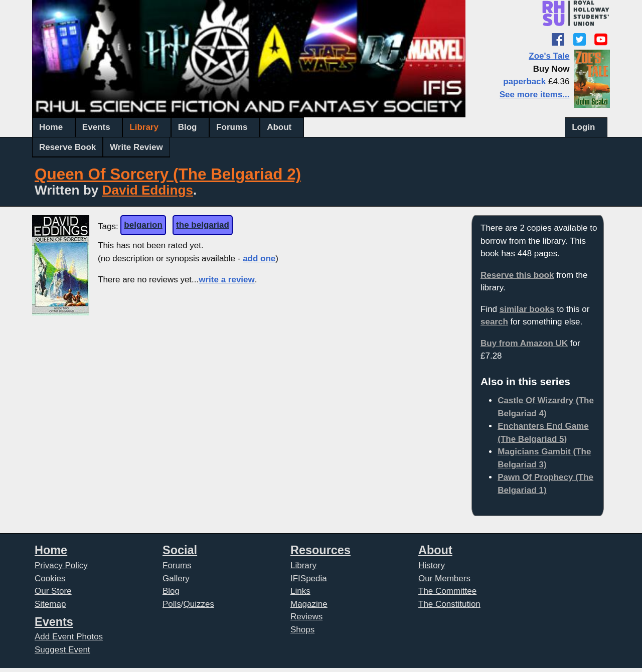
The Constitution (449, 604)
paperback (524, 81)
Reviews (306, 617)
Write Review (136, 147)
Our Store (53, 591)
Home (51, 127)
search (494, 322)
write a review (227, 280)
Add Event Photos (69, 637)
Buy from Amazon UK (524, 343)
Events (96, 127)
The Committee (447, 591)
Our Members (444, 578)
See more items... (535, 95)
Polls (172, 604)
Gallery (176, 578)
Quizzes (199, 604)
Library (144, 127)
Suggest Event (62, 650)
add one (259, 259)
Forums (232, 127)
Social (180, 550)
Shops (302, 630)
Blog (188, 127)
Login (583, 127)
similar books (527, 309)
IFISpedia (309, 578)
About (279, 127)
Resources (320, 550)
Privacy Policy (61, 565)
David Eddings (148, 190)
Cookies (50, 578)
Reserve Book (67, 147)
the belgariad (203, 225)
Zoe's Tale (549, 56)
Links (300, 591)
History (432, 565)
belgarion (143, 225)
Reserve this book (517, 275)
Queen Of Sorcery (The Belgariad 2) (168, 174)
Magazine (309, 604)
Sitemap (50, 604)
